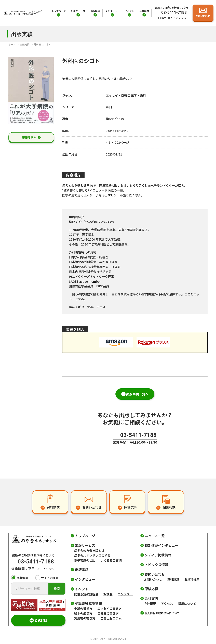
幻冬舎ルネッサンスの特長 (92, 555)
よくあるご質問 (111, 560)
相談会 (108, 594)
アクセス (167, 603)
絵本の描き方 (83, 613)
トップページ (59, 11)
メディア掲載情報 (158, 555)
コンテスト (125, 594)
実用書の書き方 (85, 618)
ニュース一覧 (155, 536)
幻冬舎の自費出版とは (89, 550)
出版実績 (95, 11)
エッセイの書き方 (110, 608)
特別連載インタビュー (161, 545)
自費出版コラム (111, 618)
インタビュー (112, 11)
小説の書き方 (83, 608)
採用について (187, 603)
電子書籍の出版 (85, 560)
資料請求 (173, 579)
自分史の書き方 (108, 613)
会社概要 (150, 603)
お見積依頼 (192, 579)
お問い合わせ (153, 579)
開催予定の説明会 (86, 594)
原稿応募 (151, 589)
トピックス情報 (156, 565)
